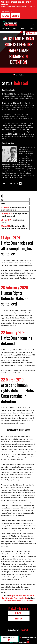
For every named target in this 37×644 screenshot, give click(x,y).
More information (7, 12)
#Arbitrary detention (26, 601)
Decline (15, 16)
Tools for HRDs (5, 28)
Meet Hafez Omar (11, 184)
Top (2, 200)
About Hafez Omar (19, 75)
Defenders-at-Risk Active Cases (28, 638)
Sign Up (18, 618)
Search (32, 28)
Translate (32, 33)
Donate (14, 28)
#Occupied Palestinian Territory (17, 598)
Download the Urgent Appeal (18, 430)
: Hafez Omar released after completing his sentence (13, 209)
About (3, 204)
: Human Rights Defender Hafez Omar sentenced (14, 215)
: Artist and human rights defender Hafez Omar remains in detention (14, 227)
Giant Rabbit (25, 630)
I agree (6, 16)
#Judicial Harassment (11, 601)
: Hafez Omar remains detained (13, 221)
